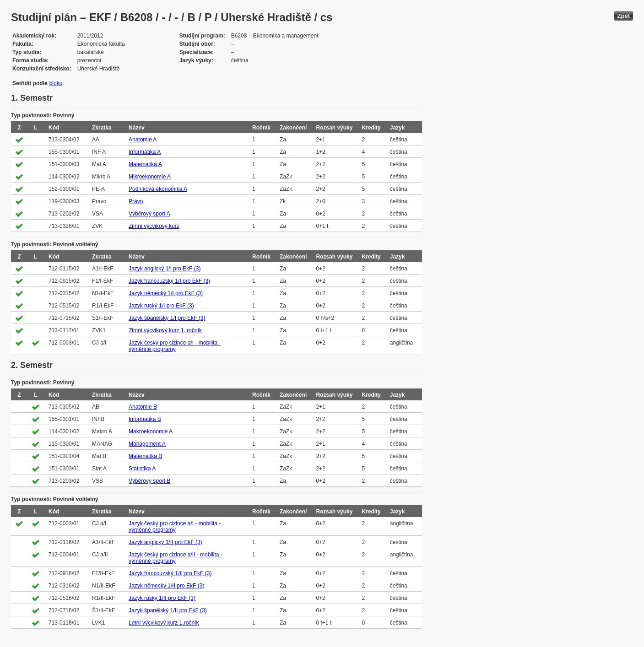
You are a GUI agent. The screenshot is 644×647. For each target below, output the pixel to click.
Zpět (624, 16)
